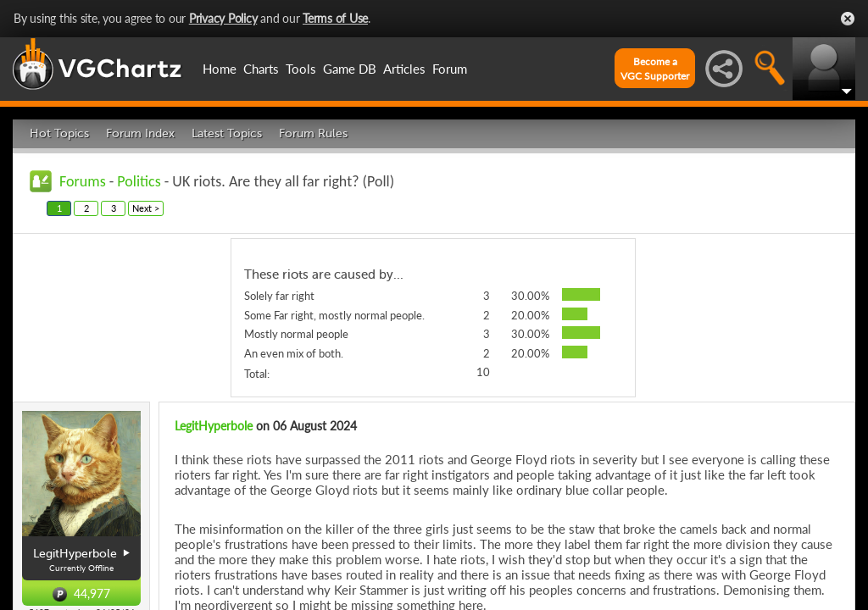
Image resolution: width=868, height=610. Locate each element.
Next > (146, 208)
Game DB (350, 69)
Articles (404, 69)
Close (848, 19)
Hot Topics (59, 133)
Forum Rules (313, 133)
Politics (139, 181)
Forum (450, 69)
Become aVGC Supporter (655, 69)
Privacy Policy (223, 18)
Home (220, 69)
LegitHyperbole (214, 426)
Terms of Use (335, 18)
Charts (261, 69)
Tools (301, 69)
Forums (83, 181)
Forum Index (140, 133)
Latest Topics (227, 133)
